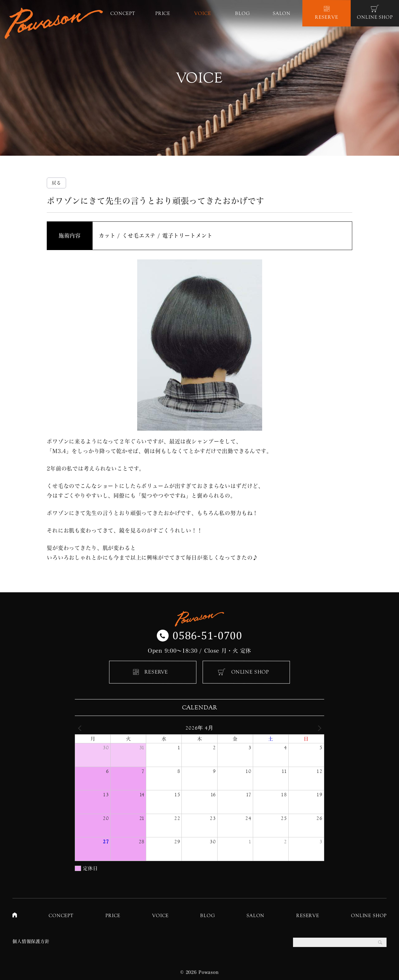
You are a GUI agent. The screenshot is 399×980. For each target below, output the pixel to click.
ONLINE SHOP (250, 672)
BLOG (207, 915)
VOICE (160, 915)
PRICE (113, 915)
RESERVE (156, 672)
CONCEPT (61, 915)
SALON (255, 915)
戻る (56, 183)
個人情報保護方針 (31, 941)
